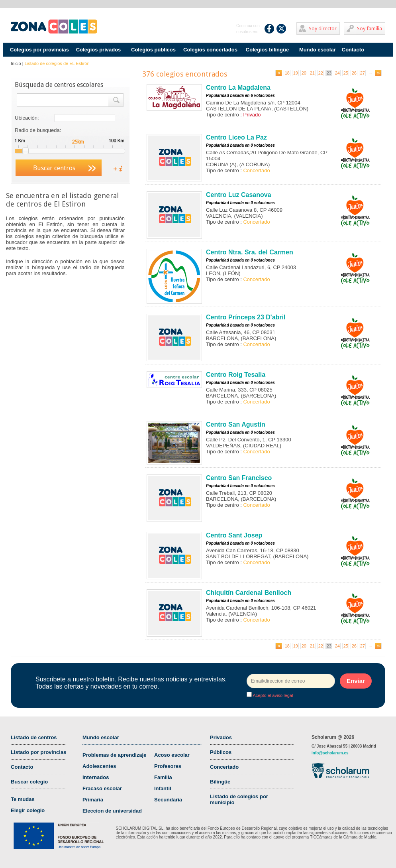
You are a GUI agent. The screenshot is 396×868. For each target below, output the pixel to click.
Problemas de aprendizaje (114, 755)
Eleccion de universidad (112, 811)
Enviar (356, 681)
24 (337, 73)
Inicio (16, 63)
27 (363, 73)
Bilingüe (220, 782)
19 (296, 73)
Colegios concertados (210, 50)
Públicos (221, 752)
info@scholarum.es (330, 753)
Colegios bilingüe (267, 50)
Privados (221, 737)
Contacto (353, 50)
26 (354, 73)
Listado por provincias (38, 752)
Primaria (93, 800)
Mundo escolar (318, 50)
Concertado (224, 767)
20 (304, 73)
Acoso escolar (172, 755)
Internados (96, 777)
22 (321, 73)
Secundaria (168, 800)
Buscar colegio (29, 782)
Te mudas (23, 799)
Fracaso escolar (102, 788)
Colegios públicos (153, 50)
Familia (163, 777)
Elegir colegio (28, 810)
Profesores (168, 766)
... (370, 73)
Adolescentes (99, 766)
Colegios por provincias (39, 50)
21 (312, 73)
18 (287, 73)
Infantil (163, 788)
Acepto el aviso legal (272, 695)
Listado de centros (34, 737)
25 (346, 73)
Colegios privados (99, 50)
